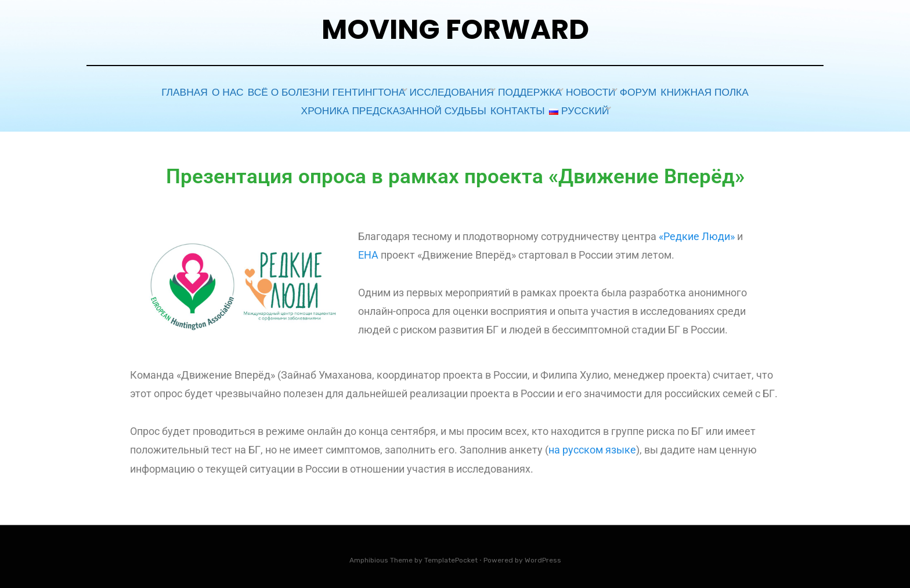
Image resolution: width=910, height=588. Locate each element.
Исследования (443, 91)
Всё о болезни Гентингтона (318, 91)
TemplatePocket (451, 555)
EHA (368, 250)
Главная (162, 91)
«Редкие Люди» (697, 231)
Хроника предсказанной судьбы (384, 107)
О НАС (217, 91)
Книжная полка (731, 91)
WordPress (543, 555)
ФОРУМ (656, 91)
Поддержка (529, 91)
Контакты (510, 107)
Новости (599, 91)
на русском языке (592, 445)
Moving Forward (455, 29)
